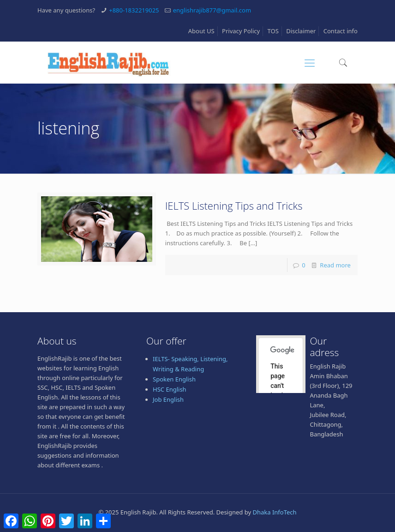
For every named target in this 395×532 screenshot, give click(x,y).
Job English (168, 399)
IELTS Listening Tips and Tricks (234, 206)
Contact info (341, 31)
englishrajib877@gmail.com (212, 10)
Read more (335, 265)
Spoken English (174, 379)
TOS (273, 31)
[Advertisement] (197, 508)
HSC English (170, 389)
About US (201, 31)
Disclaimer (301, 31)
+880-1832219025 (134, 10)
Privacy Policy (241, 31)
